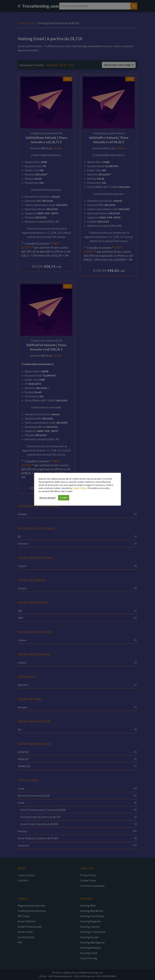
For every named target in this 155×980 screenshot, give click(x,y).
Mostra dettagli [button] (47, 498)
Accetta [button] (64, 498)
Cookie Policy (79, 488)
